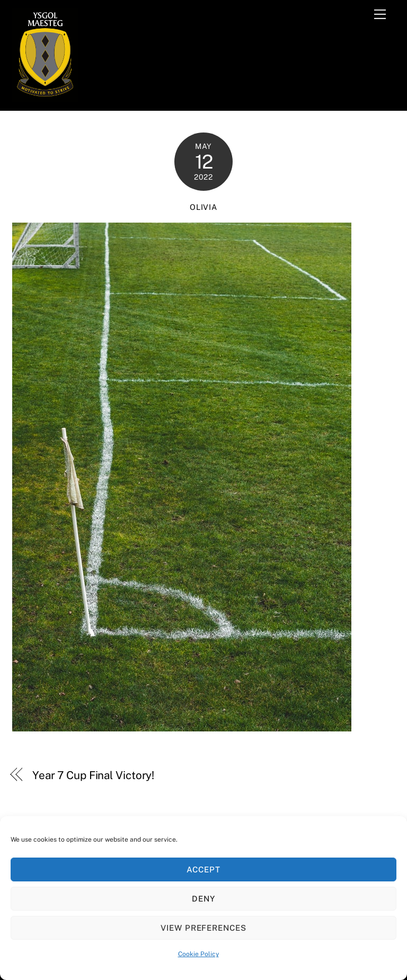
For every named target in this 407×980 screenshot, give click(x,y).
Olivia (203, 207)
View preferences (204, 928)
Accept (203, 869)
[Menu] (380, 14)
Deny (203, 899)
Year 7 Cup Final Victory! (93, 775)
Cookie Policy (198, 954)
